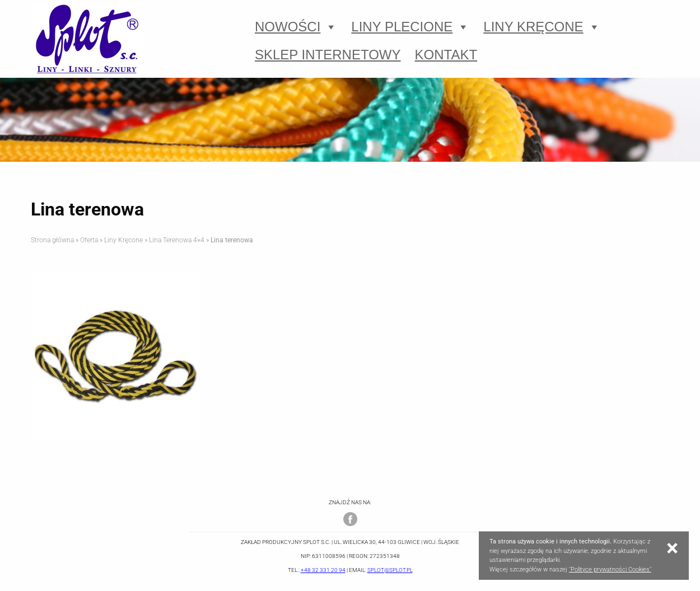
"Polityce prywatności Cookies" (610, 569)
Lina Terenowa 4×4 (177, 240)
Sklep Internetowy (328, 55)
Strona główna (52, 240)
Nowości (296, 27)
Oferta (89, 240)
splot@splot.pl (390, 570)
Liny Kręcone (542, 27)
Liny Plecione (410, 27)
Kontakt (446, 55)
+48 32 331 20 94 (323, 570)
